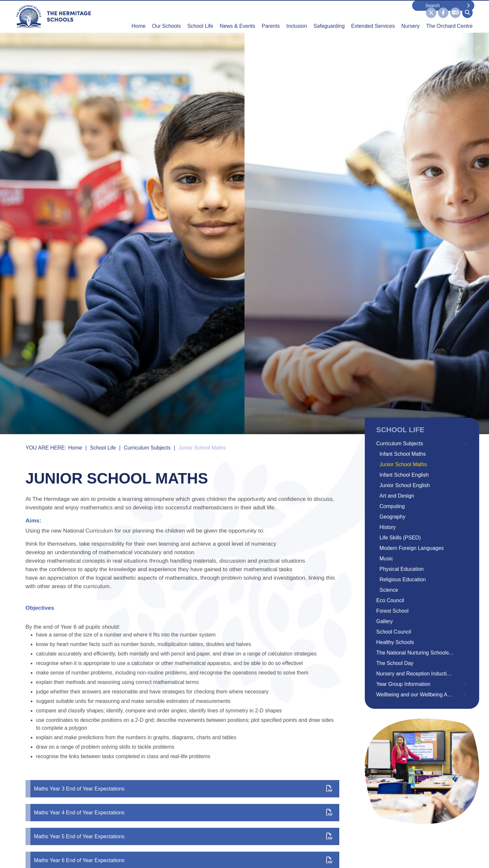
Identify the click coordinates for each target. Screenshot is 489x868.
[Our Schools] (166, 16)
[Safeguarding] (329, 16)
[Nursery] (411, 16)
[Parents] (271, 16)
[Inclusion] (297, 16)
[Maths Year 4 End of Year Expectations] (182, 813)
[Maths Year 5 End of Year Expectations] (182, 836)
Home (75, 448)
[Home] (54, 16)
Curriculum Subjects (147, 448)
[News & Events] (237, 16)
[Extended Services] (373, 16)
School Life (103, 448)
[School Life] (200, 16)
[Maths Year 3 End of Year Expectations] (182, 789)
